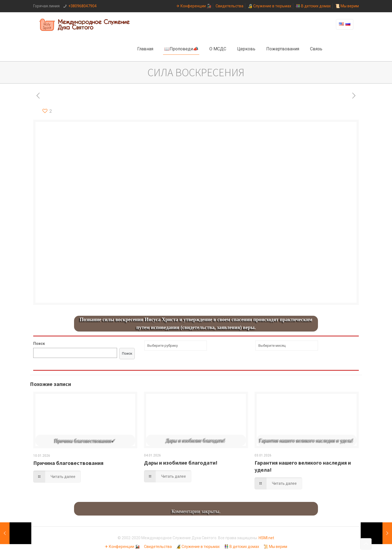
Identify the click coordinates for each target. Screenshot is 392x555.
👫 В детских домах (313, 6)
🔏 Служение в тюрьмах (269, 6)
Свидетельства (229, 6)
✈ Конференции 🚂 (194, 6)
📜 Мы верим (347, 6)
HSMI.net (266, 538)
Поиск (39, 344)
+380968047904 (82, 6)
